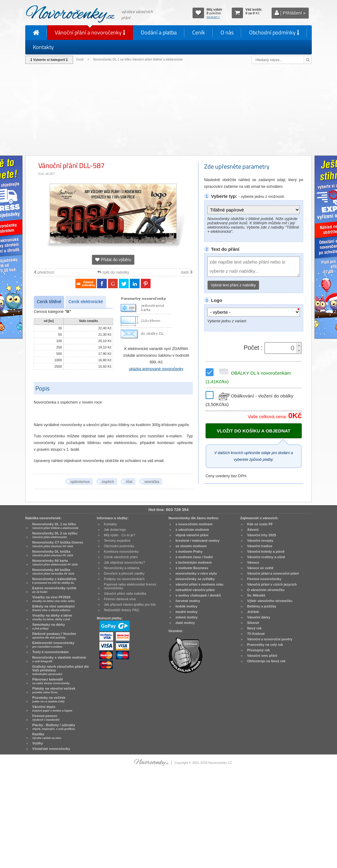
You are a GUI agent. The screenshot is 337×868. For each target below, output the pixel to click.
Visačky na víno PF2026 (54, 599)
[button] (299, 345)
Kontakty (43, 47)
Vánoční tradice (260, 546)
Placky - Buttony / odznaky (54, 727)
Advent (253, 530)
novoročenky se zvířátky (195, 579)
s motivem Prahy (189, 551)
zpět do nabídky (113, 272)
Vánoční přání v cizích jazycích (272, 584)
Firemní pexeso (46, 718)
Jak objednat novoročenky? (125, 562)
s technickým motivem (194, 562)
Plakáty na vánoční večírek (54, 690)
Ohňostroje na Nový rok (266, 661)
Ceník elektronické (86, 302)
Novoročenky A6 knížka (53, 572)
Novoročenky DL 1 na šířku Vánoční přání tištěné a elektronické (138, 60)
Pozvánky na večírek (49, 699)
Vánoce (253, 562)
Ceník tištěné (49, 302)
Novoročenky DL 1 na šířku (55, 526)
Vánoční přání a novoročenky (90, 32)
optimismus (80, 482)
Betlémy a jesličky (262, 606)
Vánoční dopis (52, 709)
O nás (227, 32)
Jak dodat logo (115, 530)
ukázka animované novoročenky (156, 369)
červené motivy (188, 601)
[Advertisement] (168, 110)
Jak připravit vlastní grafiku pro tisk (130, 604)
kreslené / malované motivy (198, 541)
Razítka (47, 736)
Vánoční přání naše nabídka (125, 593)
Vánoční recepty (260, 541)
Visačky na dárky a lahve (52, 617)
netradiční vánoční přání (195, 590)
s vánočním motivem (192, 530)
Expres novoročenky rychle (54, 590)
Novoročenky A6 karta (55, 562)
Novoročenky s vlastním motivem (59, 659)
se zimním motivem (191, 546)
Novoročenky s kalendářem (54, 581)
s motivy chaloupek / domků (198, 595)
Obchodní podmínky (274, 32)
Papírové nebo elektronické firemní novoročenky (130, 586)
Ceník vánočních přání (121, 557)
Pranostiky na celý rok (265, 645)
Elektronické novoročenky (53, 645)
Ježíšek (253, 612)
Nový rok (254, 628)
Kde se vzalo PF (260, 524)
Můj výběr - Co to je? (120, 535)
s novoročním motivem (194, 524)
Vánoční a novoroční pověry (270, 639)
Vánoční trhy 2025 (261, 535)
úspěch (108, 482)
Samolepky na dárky (49, 626)
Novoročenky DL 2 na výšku (55, 535)
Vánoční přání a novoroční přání (273, 573)
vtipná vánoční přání (192, 535)
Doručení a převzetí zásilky (124, 573)
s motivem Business (192, 568)
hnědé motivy (186, 606)
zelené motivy (187, 617)
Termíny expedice (117, 541)
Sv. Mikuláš (256, 595)
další (187, 272)
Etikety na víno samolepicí (53, 608)
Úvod (80, 60)
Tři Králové (256, 634)
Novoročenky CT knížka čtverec (58, 544)
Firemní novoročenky (264, 579)
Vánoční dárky (259, 617)
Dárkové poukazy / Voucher (54, 635)
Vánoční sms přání (262, 656)
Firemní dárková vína (120, 599)
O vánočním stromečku (266, 590)
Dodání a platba (159, 32)
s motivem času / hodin (194, 557)
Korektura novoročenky (121, 551)
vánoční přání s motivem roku (200, 584)
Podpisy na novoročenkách (124, 579)
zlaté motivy (185, 623)
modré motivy (187, 612)
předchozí (44, 272)
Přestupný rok (258, 650)
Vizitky (38, 743)
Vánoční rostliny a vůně (266, 557)
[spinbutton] (281, 348)
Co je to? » (213, 17)
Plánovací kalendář (51, 681)
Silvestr (253, 623)
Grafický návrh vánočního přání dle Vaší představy (61, 670)
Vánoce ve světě (260, 568)
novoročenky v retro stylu (196, 573)
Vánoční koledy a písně (266, 551)
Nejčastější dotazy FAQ (122, 610)
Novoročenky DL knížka (53, 553)
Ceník (199, 32)
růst (129, 482)
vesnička (152, 482)
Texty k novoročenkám (50, 652)
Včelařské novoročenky (51, 749)
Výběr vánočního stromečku (270, 601)
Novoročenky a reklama (122, 568)
